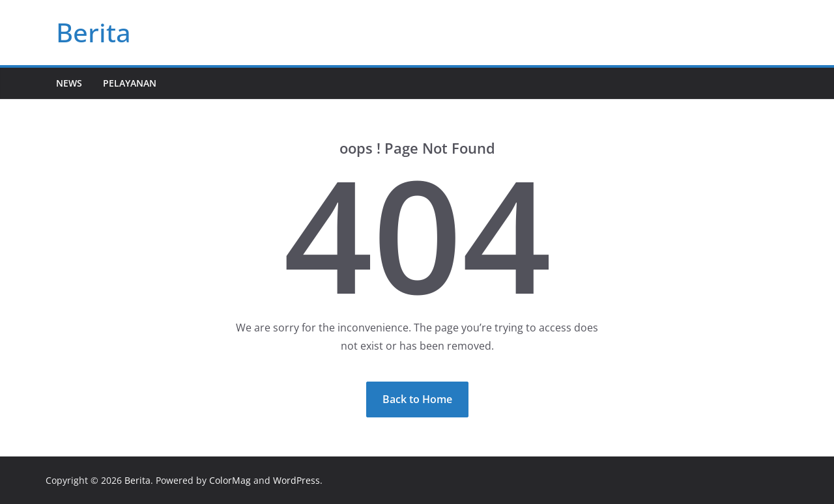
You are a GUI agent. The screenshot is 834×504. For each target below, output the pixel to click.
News (69, 83)
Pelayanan (130, 83)
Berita (93, 32)
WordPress (296, 480)
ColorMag (230, 480)
